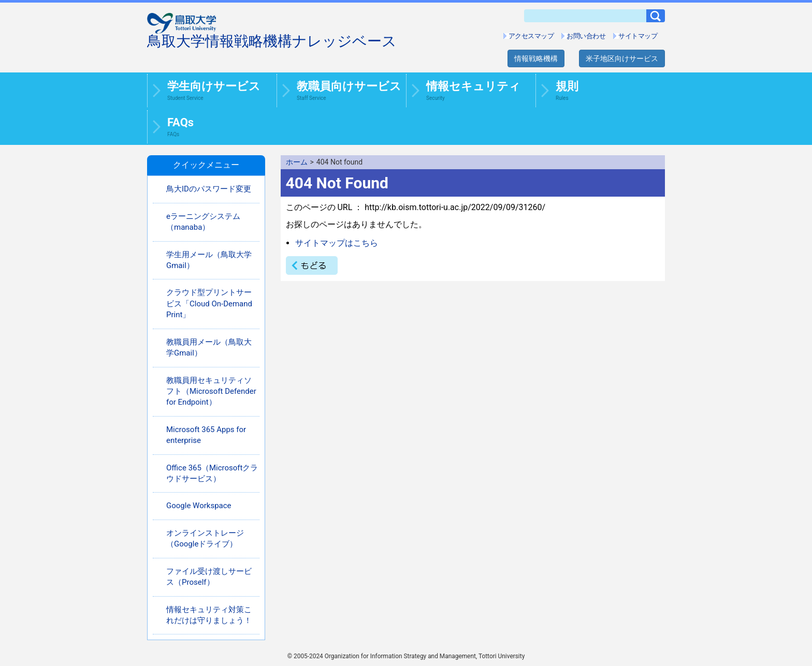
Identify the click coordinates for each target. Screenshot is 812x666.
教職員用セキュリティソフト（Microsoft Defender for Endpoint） (211, 391)
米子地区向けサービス (622, 58)
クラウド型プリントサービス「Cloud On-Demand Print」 (209, 304)
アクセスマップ (531, 36)
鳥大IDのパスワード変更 (209, 189)
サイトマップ (638, 36)
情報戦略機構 (536, 58)
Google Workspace (199, 506)
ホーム (297, 162)
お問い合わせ (586, 36)
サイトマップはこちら (337, 243)
